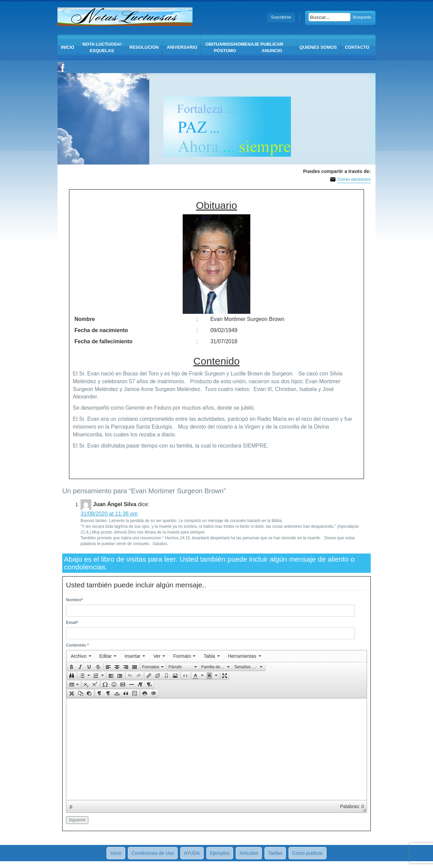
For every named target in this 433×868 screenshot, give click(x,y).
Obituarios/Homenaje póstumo (226, 47)
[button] (72, 667)
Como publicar (307, 853)
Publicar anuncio (272, 47)
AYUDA (192, 853)
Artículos (249, 853)
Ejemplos (220, 853)
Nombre (74, 600)
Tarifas (275, 853)
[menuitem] (81, 656)
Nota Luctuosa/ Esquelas (102, 47)
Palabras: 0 (352, 806)
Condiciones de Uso (153, 853)
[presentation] (81, 656)
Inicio (68, 47)
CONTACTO (357, 47)
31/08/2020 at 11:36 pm (109, 514)
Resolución (144, 47)
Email (72, 623)
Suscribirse (281, 17)
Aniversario (182, 47)
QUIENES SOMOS (318, 47)
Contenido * (77, 645)
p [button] (71, 806)
